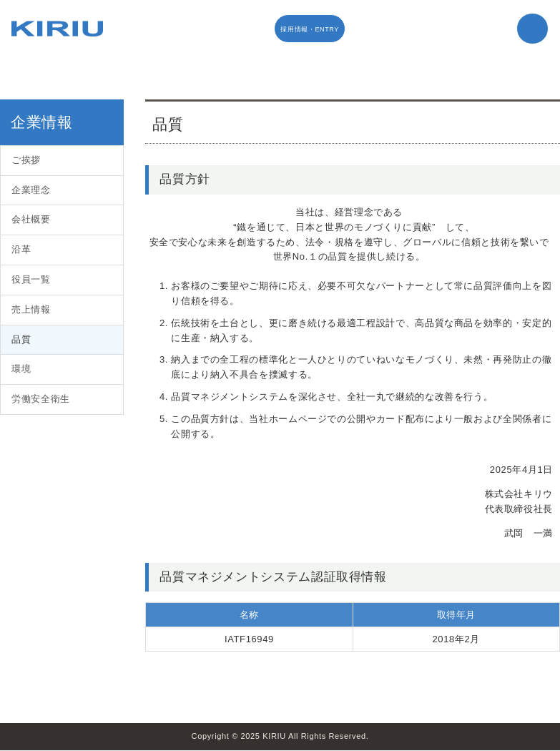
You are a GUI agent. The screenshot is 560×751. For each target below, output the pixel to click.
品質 (21, 339)
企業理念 (31, 190)
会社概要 (31, 219)
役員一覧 (31, 279)
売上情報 (31, 309)
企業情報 (42, 122)
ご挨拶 (26, 160)
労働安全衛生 (41, 399)
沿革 (21, 249)
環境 (21, 369)
